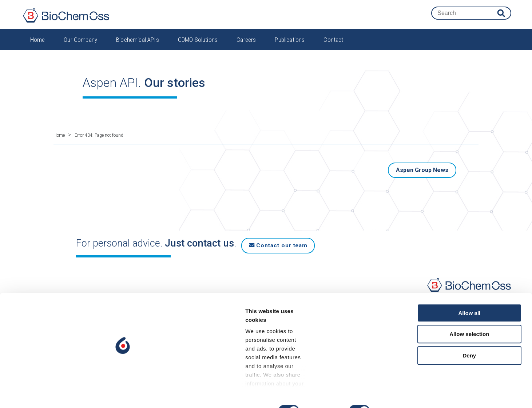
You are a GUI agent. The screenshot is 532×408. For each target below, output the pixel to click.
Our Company (80, 45)
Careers (246, 45)
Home (38, 45)
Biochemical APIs (138, 45)
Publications (290, 45)
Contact (333, 45)
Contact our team (286, 239)
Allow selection (471, 341)
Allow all (471, 319)
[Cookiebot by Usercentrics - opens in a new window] (47, 394)
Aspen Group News (422, 166)
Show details (382, 394)
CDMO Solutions (198, 45)
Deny (471, 362)
